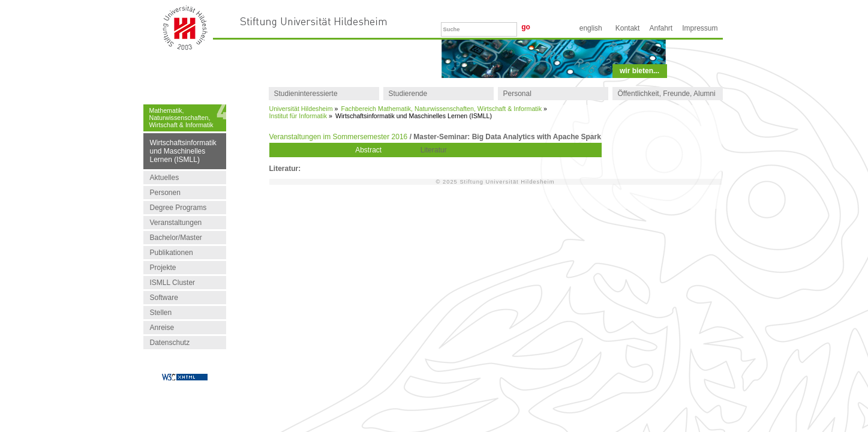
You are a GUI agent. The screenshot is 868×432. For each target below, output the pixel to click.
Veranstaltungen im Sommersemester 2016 (339, 137)
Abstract (368, 150)
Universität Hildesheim (301, 109)
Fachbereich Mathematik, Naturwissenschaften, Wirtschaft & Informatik (441, 109)
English (591, 28)
